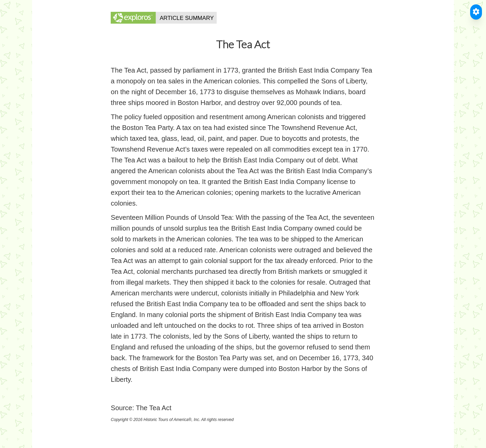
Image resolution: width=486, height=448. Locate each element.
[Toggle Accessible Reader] (476, 12)
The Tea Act (153, 408)
